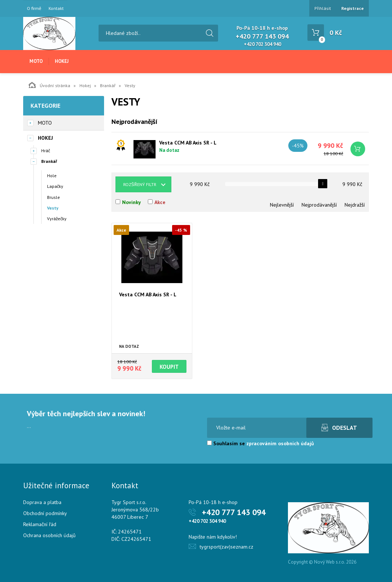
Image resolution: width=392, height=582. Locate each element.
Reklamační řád (40, 524)
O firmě (34, 8)
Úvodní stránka (49, 85)
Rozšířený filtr (140, 184)
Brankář (108, 85)
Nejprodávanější (319, 205)
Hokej (62, 61)
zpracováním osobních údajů (280, 443)
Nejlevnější (282, 205)
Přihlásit (323, 8)
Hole (52, 176)
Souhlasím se (261, 443)
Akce (160, 202)
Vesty (53, 208)
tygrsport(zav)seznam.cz (227, 547)
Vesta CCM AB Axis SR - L (188, 143)
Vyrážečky (57, 219)
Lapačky (55, 186)
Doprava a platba (42, 502)
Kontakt (56, 8)
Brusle (54, 197)
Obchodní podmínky (45, 513)
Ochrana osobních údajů (49, 535)
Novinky (131, 202)
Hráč (46, 151)
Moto (36, 61)
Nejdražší (355, 205)
